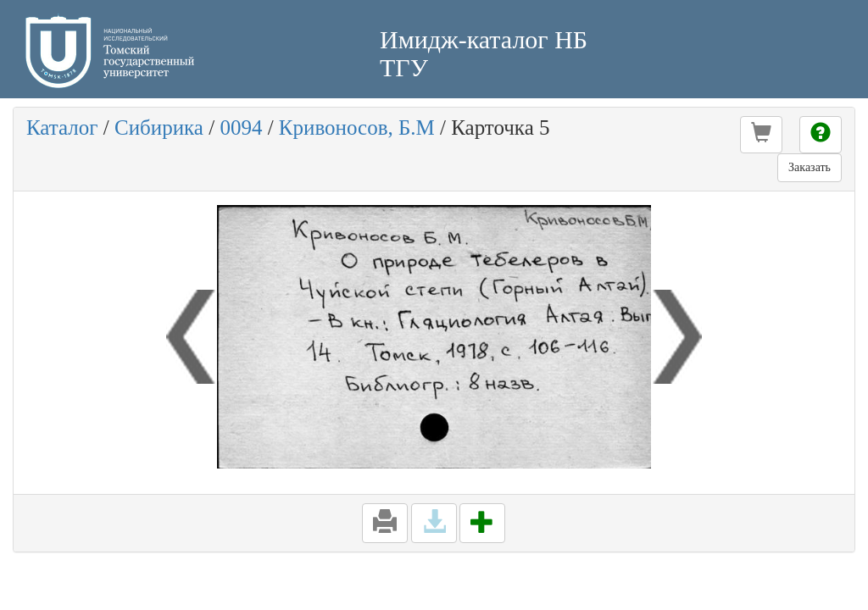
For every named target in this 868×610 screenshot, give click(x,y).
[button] (761, 135)
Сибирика (159, 128)
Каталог (62, 128)
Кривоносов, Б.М (357, 128)
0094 (241, 128)
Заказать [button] (810, 167)
